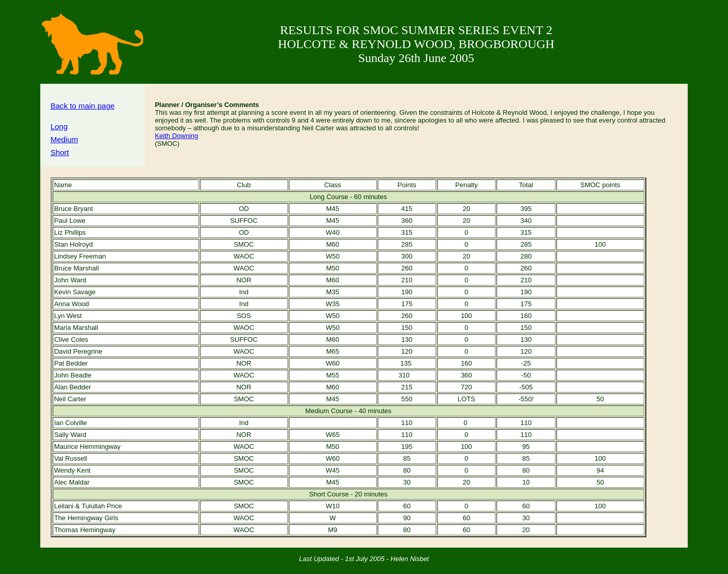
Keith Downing (177, 136)
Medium (64, 139)
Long (59, 126)
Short (60, 152)
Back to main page (83, 106)
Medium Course (329, 411)
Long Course (329, 197)
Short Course (329, 494)
